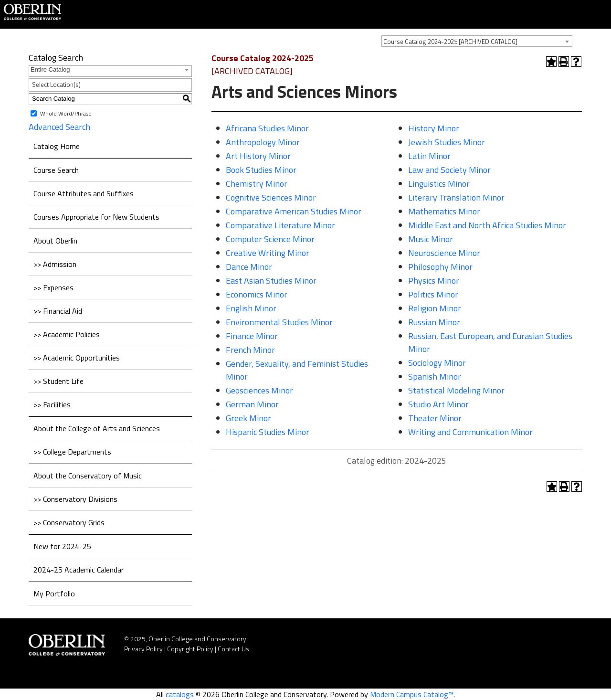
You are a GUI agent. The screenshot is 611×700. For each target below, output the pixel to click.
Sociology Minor (437, 363)
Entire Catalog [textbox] (50, 69)
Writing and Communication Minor (470, 432)
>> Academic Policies (67, 334)
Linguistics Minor (439, 184)
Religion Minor (435, 308)
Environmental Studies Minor (279, 322)
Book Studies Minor (261, 170)
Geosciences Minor (259, 390)
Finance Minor (252, 336)
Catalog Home (57, 146)
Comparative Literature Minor (280, 225)
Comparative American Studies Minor (294, 211)
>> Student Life (58, 381)
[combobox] (477, 41)
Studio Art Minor (438, 404)
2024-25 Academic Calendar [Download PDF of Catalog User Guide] (79, 570)
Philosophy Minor (440, 267)
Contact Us (233, 649)
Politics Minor (433, 294)
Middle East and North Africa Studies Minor (487, 225)
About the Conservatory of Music (88, 476)
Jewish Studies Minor (447, 142)
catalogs (180, 694)
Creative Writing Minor (268, 253)
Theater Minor (435, 418)
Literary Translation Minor (456, 197)
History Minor (434, 128)
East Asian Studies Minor (271, 281)
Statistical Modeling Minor (456, 390)
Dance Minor (249, 267)
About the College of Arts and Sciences (97, 428)
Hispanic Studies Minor (268, 432)
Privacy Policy (143, 649)
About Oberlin (55, 241)
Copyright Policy (190, 649)
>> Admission (55, 264)
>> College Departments (72, 452)
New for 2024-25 (62, 546)
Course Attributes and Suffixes (84, 193)
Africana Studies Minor (267, 128)
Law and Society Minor (449, 170)
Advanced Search (59, 127)
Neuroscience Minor (444, 253)
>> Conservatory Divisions (75, 499)
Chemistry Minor (257, 184)
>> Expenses (53, 287)
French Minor (250, 350)
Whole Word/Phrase (66, 113)
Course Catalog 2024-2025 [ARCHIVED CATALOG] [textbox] (450, 42)
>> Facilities (52, 404)
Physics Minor (434, 281)
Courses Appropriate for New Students (96, 217)
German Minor (252, 404)
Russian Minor (434, 322)
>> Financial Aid (58, 311)
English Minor (251, 308)
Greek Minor (248, 418)
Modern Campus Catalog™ (412, 694)
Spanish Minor (435, 377)
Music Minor (431, 239)
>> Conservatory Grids (69, 522)
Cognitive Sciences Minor (271, 197)
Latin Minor (429, 156)
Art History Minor (258, 156)
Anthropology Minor (263, 142)
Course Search (56, 170)
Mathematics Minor (444, 211)
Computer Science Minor (270, 239)
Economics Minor (257, 294)
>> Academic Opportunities (77, 358)
